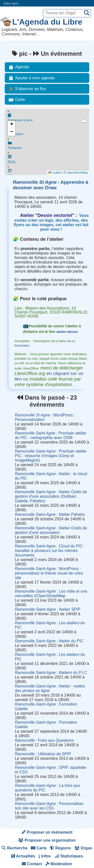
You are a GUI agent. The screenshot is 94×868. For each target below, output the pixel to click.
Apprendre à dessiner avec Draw (51, 185)
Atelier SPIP (48, 609)
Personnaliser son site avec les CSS (49, 806)
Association (49, 133)
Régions (61, 848)
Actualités (23, 856)
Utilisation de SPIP (43, 754)
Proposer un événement (47, 832)
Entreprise (49, 147)
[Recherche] (87, 13)
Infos (45, 856)
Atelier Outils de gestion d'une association (51, 530)
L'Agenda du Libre (47, 22)
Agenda (18, 67)
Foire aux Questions (44, 740)
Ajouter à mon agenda (31, 78)
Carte (16, 100)
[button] (12, 125)
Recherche (15, 848)
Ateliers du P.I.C (51, 673)
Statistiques (69, 856)
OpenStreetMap (77, 173)
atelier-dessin (67, 332)
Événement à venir (49, 118)
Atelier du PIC (49, 641)
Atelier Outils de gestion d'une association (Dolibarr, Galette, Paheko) (51, 496)
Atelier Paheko (50, 514)
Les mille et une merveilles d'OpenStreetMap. (51, 594)
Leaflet (55, 173)
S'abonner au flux (27, 89)
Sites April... (12, 3)
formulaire (22, 346)
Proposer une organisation (47, 840)
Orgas (83, 848)
